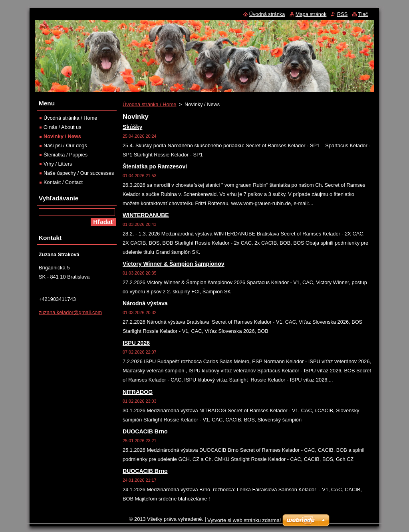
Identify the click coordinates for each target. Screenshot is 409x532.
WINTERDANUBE (146, 215)
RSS (342, 14)
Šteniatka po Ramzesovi (155, 166)
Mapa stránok (311, 14)
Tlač (363, 14)
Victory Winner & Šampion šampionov (174, 264)
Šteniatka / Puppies (66, 155)
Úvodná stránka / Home (149, 104)
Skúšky (132, 127)
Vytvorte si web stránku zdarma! (244, 520)
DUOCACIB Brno (145, 431)
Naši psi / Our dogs (65, 145)
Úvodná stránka (267, 14)
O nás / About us (63, 127)
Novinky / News (62, 136)
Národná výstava (145, 303)
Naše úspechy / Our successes (79, 173)
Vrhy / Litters (58, 164)
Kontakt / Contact (63, 182)
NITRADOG (138, 392)
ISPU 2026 (136, 343)
